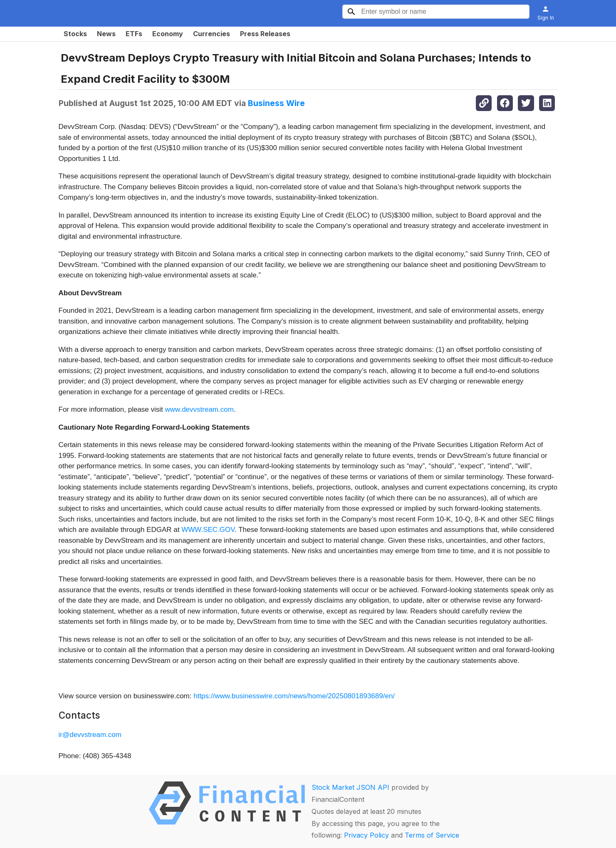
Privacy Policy (366, 835)
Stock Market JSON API (350, 787)
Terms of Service (432, 835)
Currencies (212, 34)
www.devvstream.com (199, 409)
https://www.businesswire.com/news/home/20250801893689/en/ (294, 696)
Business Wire (276, 103)
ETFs (134, 34)
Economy (168, 34)
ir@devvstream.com (90, 735)
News (106, 34)
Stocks (75, 34)
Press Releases (265, 34)
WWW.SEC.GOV (208, 530)
